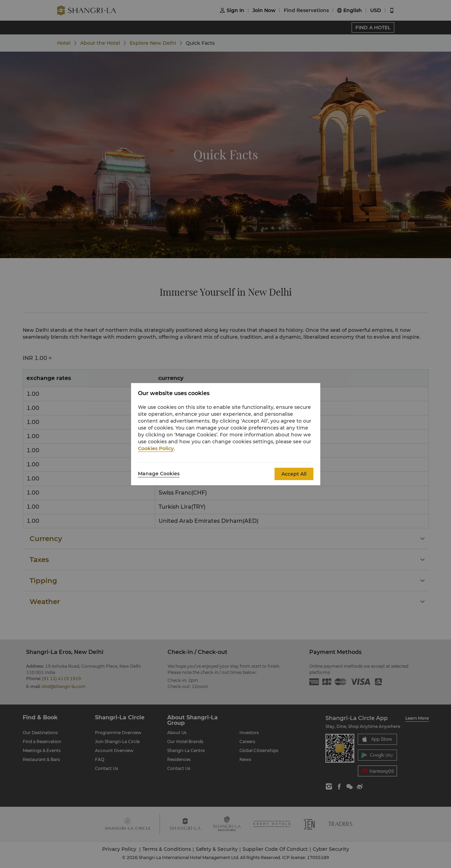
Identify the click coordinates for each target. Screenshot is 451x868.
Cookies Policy (156, 448)
